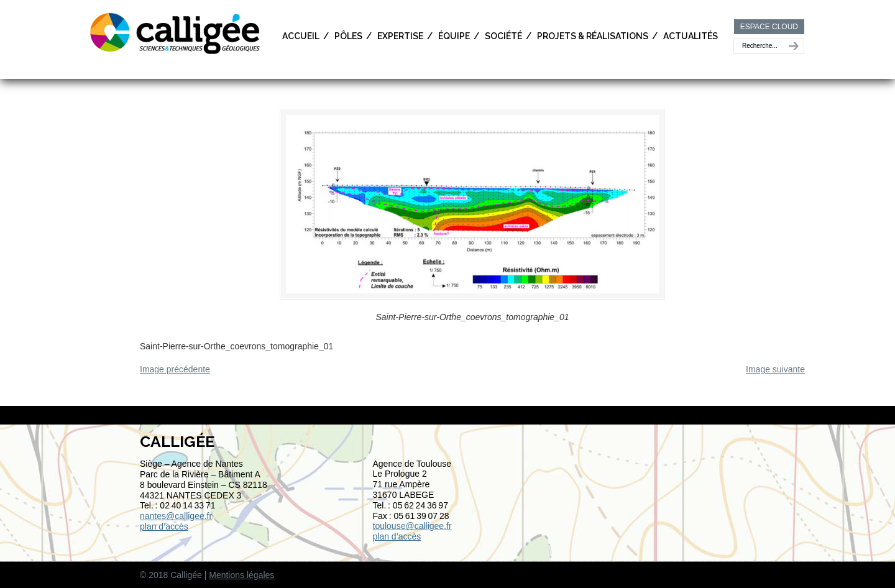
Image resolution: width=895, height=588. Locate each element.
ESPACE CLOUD (769, 27)
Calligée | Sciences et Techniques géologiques (176, 32)
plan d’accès (164, 526)
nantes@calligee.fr (176, 516)
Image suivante (775, 369)
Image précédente (175, 369)
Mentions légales (241, 575)
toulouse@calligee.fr (412, 526)
